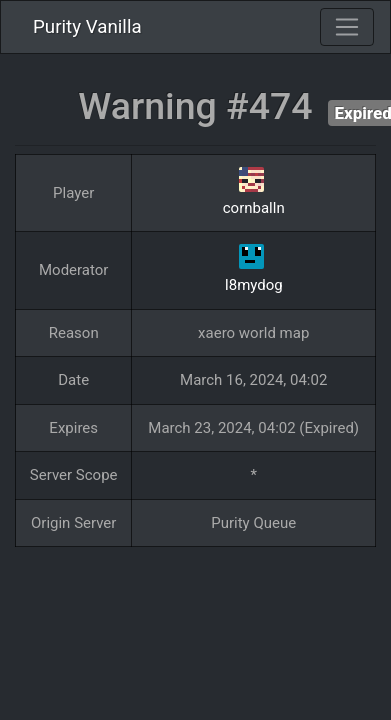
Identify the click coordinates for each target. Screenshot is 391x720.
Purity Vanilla (87, 27)
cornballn (254, 208)
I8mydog (254, 285)
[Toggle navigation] (347, 27)
